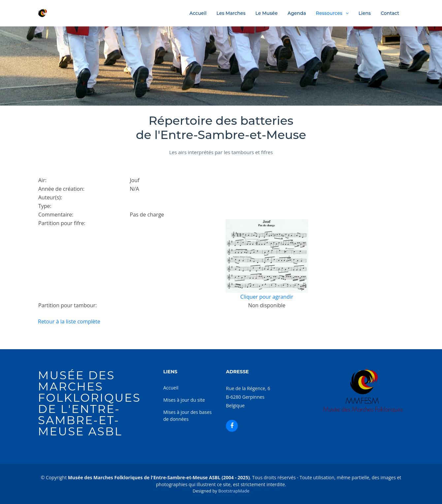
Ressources (329, 13)
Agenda (297, 13)
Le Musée (267, 13)
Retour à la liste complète (69, 321)
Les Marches (231, 13)
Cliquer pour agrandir (267, 297)
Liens (365, 13)
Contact (390, 13)
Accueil (198, 13)
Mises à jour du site (184, 400)
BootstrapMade (234, 491)
